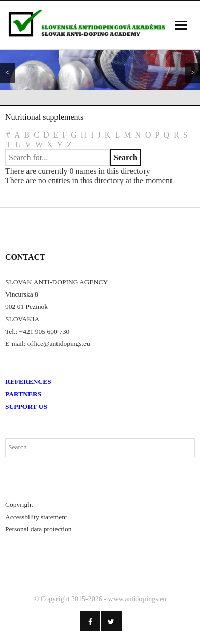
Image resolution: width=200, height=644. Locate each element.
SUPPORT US (26, 406)
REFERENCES (28, 381)
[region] (100, 70)
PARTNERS (23, 394)
